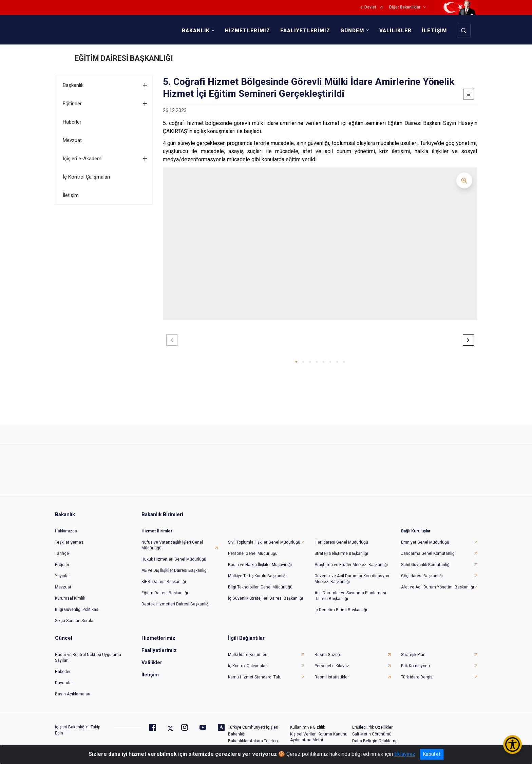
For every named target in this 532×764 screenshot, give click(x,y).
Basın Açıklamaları (73, 694)
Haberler (72, 122)
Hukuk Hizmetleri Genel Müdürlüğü (174, 559)
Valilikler (152, 662)
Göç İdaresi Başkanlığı (422, 576)
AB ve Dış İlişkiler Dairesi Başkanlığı (175, 570)
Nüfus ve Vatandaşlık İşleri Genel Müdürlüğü (172, 545)
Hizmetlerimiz (158, 638)
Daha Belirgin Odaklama (375, 741)
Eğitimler (72, 104)
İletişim (71, 195)
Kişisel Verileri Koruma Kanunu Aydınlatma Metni (319, 737)
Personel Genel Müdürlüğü (253, 553)
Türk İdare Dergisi (417, 677)
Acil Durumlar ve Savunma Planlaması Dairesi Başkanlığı (350, 596)
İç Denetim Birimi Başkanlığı (341, 610)
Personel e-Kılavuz (332, 666)
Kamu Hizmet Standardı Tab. (254, 677)
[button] (296, 362)
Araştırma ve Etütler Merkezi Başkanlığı (351, 565)
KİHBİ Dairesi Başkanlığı (164, 582)
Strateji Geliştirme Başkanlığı (341, 553)
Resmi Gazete (328, 655)
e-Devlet (368, 7)
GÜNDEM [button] (352, 31)
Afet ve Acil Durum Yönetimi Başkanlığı (438, 587)
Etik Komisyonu (415, 666)
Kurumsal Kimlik (70, 598)
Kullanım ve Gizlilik (308, 727)
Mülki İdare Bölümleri (248, 655)
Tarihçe (62, 553)
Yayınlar (62, 576)
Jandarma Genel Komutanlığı (428, 553)
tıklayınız (405, 754)
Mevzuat (72, 140)
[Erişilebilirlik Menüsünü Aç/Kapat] (512, 744)
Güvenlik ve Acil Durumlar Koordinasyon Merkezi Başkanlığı (352, 579)
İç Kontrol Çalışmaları (86, 177)
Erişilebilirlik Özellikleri (373, 727)
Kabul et (432, 754)
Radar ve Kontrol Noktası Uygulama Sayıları (88, 658)
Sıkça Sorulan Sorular (75, 621)
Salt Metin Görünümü (372, 734)
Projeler (62, 565)
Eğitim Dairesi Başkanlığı (165, 593)
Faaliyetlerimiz (159, 650)
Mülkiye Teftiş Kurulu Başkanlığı (257, 576)
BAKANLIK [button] (196, 31)
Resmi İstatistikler (332, 677)
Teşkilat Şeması (70, 542)
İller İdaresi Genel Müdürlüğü (341, 542)
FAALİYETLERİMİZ (305, 31)
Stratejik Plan (413, 655)
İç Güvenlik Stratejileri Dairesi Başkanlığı (265, 598)
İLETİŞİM (434, 31)
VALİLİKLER (395, 31)
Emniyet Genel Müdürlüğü (425, 542)
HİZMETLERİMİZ (248, 31)
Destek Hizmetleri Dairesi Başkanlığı (176, 604)
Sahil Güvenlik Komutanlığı (426, 565)
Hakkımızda (66, 531)
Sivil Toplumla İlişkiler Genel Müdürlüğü (264, 542)
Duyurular (64, 683)
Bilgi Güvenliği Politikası (77, 610)
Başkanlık (73, 85)
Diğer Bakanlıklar (405, 7)
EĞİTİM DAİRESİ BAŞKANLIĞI (124, 58)
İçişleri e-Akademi (83, 159)
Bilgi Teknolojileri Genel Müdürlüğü (260, 587)
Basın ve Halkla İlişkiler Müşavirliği (260, 565)
